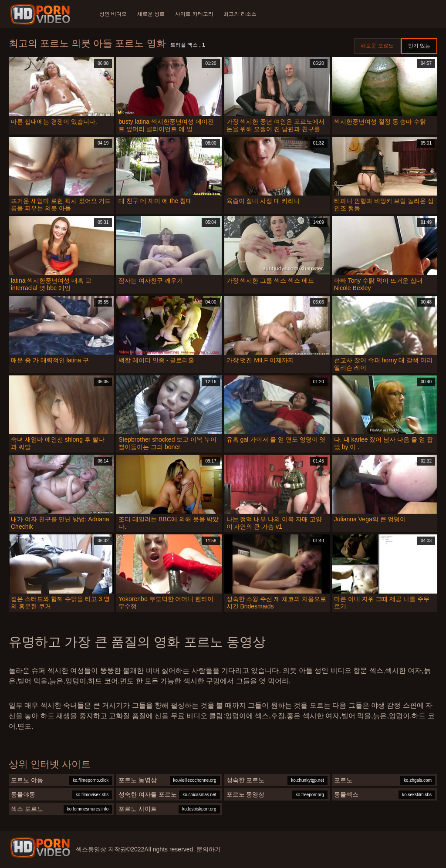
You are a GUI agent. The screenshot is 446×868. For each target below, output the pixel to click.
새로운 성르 (151, 14)
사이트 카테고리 (194, 14)
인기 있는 (419, 46)
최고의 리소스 (240, 14)
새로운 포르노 (377, 46)
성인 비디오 (113, 14)
